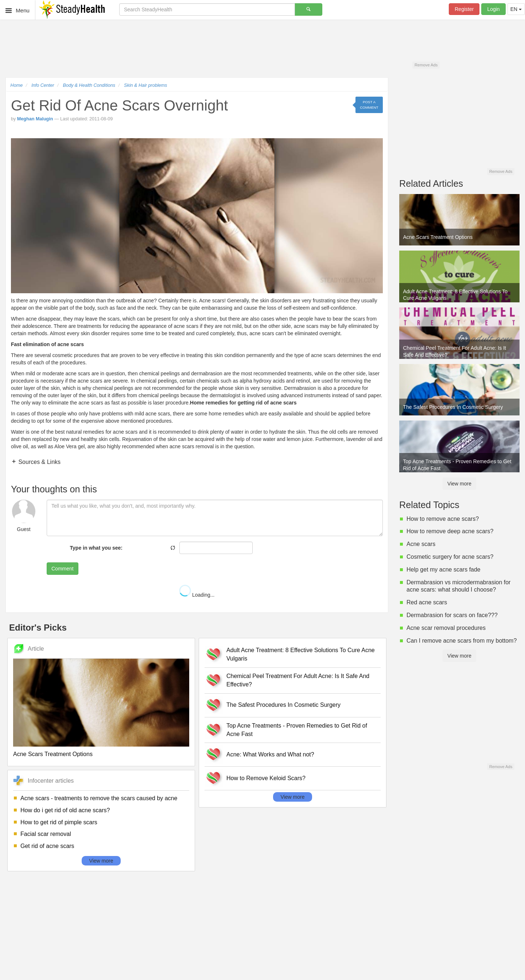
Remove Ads (426, 65)
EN (516, 9)
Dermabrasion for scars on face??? (452, 615)
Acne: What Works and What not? (270, 754)
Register (464, 9)
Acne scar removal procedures (446, 628)
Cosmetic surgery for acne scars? (450, 557)
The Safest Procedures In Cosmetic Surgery (283, 705)
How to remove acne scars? (443, 519)
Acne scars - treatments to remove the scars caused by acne (99, 798)
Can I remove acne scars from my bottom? (462, 641)
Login (493, 9)
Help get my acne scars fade (444, 570)
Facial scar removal (46, 834)
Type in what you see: (96, 548)
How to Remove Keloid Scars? (266, 778)
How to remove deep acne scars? (450, 531)
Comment (63, 569)
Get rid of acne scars (47, 846)
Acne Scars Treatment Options (53, 754)
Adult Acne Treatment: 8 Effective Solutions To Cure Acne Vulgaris (301, 654)
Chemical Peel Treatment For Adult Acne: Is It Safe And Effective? (298, 680)
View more (101, 861)
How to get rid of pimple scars (59, 822)
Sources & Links (39, 462)
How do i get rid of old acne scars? (65, 810)
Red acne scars (427, 602)
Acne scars (421, 544)
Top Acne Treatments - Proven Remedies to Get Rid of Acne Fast (297, 730)
